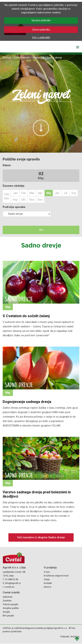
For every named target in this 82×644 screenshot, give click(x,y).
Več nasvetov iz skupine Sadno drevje (41, 537)
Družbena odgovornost (56, 576)
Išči (41, 230)
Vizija (47, 579)
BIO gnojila (8, 616)
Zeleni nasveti (22, 58)
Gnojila (6, 612)
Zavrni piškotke (41, 30)
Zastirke (7, 601)
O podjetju (50, 568)
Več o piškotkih (41, 37)
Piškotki (65, 637)
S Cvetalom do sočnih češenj (26, 316)
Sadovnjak (38, 58)
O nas (47, 572)
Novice (48, 587)
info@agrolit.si (13, 583)
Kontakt (48, 583)
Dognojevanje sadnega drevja (27, 402)
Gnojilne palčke (11, 608)
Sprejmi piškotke (41, 20)
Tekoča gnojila (10, 604)
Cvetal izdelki (11, 592)
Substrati (7, 597)
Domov (7, 58)
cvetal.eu (9, 587)
